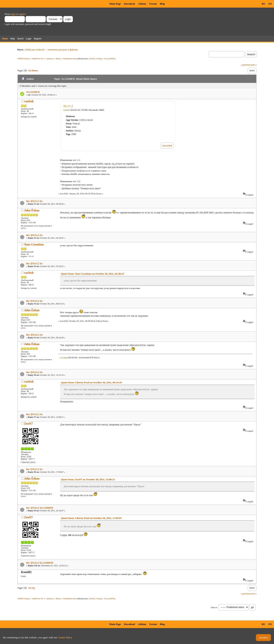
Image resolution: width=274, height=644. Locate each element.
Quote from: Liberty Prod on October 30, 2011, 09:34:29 (91, 382)
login (13, 14)
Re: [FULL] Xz (35, 201)
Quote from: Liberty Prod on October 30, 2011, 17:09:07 (91, 518)
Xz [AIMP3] (33, 92)
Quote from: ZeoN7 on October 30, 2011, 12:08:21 (88, 479)
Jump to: (214, 607)
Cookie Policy (65, 637)
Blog (162, 4)
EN (270, 4)
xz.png (64, 357)
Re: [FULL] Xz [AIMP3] (40, 508)
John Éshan (32, 210)
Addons (142, 4)
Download (129, 4)
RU (263, 4)
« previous (245, 65)
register (22, 14)
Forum (153, 4)
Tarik (99, 59)
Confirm (263, 638)
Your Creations (34, 244)
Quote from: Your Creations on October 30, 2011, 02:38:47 (92, 274)
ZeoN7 (92, 59)
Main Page (115, 4)
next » (254, 65)
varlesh (29, 101)
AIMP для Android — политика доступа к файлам (51, 50)
